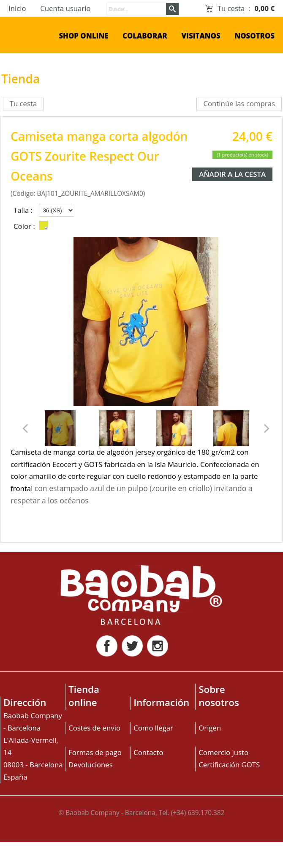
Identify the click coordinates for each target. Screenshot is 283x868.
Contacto (148, 752)
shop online (83, 36)
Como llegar (153, 728)
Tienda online (84, 696)
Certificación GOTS (229, 765)
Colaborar (145, 36)
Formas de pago (95, 752)
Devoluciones (91, 765)
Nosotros (254, 36)
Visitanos (201, 36)
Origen (210, 728)
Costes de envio (94, 728)
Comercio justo (223, 752)
